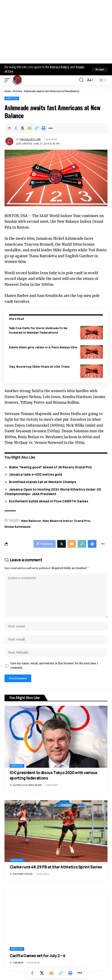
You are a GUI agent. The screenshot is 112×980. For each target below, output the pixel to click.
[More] (51, 128)
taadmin (18, 963)
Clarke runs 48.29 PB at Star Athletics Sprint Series (56, 867)
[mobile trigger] (8, 80)
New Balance (31, 521)
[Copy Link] (37, 128)
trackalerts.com (30, 139)
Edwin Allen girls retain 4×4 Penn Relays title (43, 347)
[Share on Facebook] (16, 128)
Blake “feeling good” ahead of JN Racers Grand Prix (50, 467)
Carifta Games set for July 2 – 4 (38, 956)
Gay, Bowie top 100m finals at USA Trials (39, 367)
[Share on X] (23, 128)
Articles (18, 91)
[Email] (30, 128)
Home (8, 91)
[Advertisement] (56, 32)
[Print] (44, 128)
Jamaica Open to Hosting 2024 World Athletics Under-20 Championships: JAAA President (53, 492)
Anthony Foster (23, 874)
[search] (81, 80)
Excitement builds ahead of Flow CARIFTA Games (49, 501)
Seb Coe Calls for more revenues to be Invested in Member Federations (38, 330)
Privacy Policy (60, 67)
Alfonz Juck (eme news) (27, 785)
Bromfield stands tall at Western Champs (43, 482)
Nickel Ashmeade (18, 527)
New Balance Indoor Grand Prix (66, 521)
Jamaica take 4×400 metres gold (36, 474)
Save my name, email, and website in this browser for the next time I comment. (54, 666)
